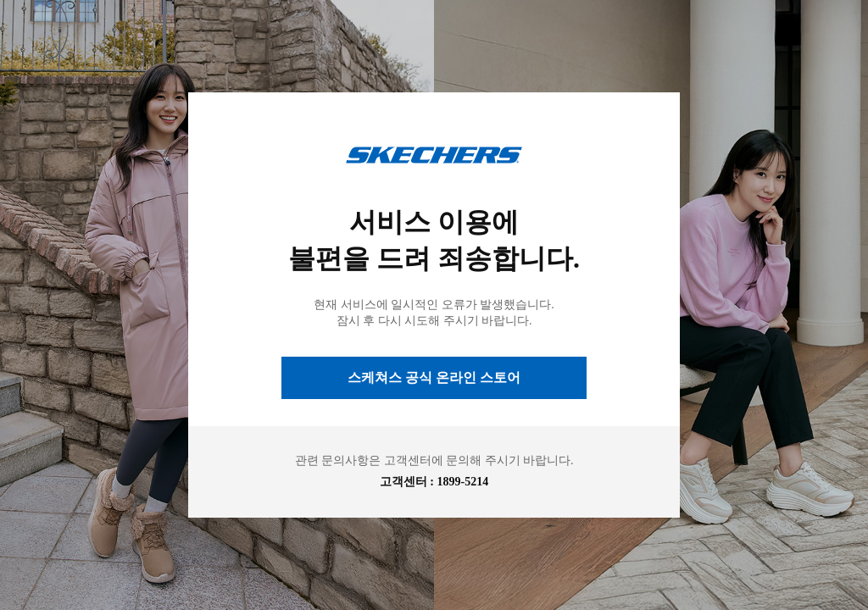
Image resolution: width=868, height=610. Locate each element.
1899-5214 (463, 482)
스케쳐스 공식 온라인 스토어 (434, 377)
